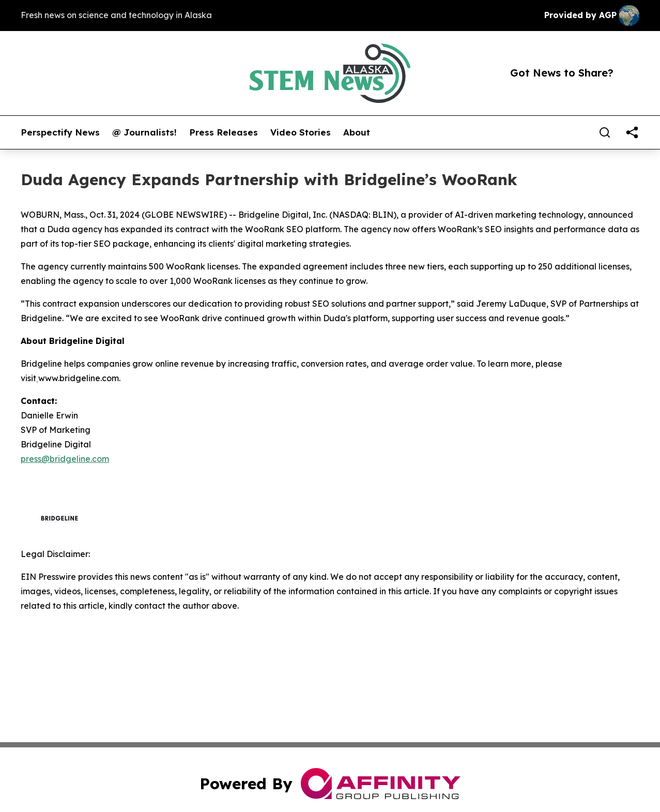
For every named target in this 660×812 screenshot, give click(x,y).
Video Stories (301, 132)
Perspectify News (60, 132)
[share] (632, 132)
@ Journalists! (144, 132)
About (357, 132)
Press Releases (224, 132)
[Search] (605, 132)
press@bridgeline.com (65, 459)
